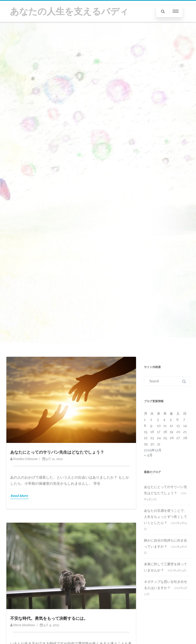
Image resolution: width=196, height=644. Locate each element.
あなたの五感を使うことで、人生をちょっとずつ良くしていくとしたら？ (166, 517)
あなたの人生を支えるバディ (69, 11)
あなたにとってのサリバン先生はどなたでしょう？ (57, 452)
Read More (19, 496)
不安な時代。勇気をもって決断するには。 (49, 618)
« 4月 (148, 455)
